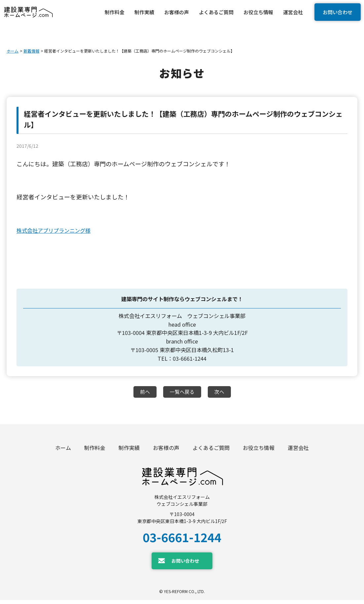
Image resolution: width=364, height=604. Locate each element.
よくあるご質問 (211, 450)
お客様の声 (166, 450)
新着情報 (31, 51)
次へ (220, 392)
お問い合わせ (338, 12)
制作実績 (129, 450)
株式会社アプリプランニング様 (58, 230)
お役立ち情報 (259, 450)
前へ (144, 392)
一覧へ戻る (182, 392)
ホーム (13, 51)
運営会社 (298, 450)
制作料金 (95, 450)
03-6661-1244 (182, 541)
